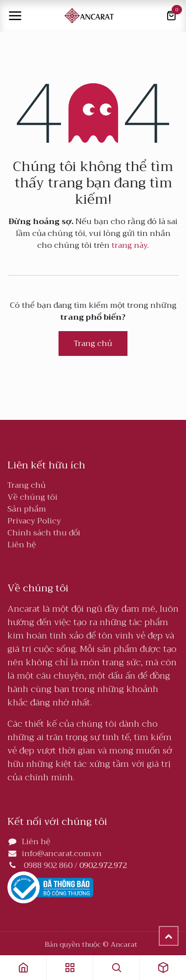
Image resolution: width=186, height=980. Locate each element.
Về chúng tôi (32, 497)
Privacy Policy (34, 521)
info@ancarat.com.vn (62, 854)
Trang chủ (93, 344)
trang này (129, 245)
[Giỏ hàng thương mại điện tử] (171, 16)
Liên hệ (22, 545)
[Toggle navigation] (15, 16)
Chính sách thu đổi (44, 533)
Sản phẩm (27, 509)
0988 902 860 (48, 865)
